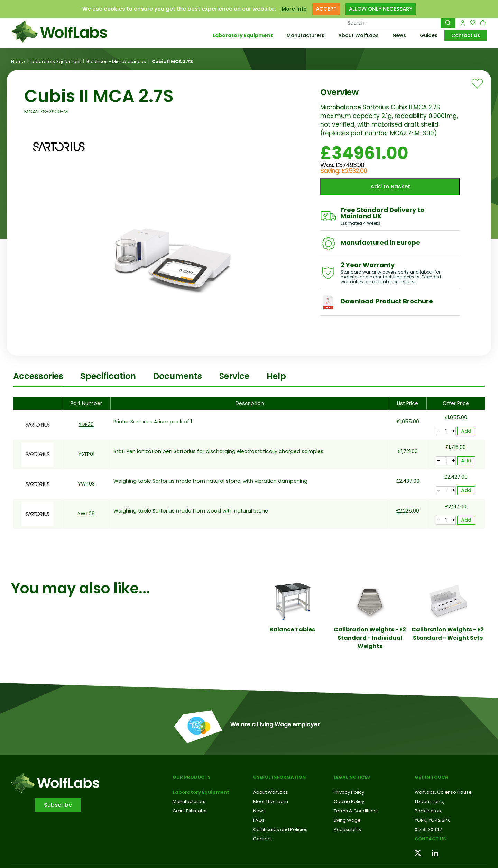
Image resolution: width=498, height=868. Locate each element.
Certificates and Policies (280, 829)
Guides (429, 35)
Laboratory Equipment (243, 35)
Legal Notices (352, 777)
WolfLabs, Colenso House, (444, 792)
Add (466, 431)
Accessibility (348, 829)
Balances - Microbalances (116, 62)
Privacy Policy (349, 792)
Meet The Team (271, 801)
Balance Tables (292, 630)
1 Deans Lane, (430, 801)
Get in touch (431, 777)
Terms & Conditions (356, 811)
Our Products (192, 777)
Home (18, 62)
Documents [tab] (178, 376)
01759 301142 (428, 829)
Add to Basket (390, 187)
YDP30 (86, 424)
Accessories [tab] (38, 376)
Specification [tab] (108, 376)
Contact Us (466, 35)
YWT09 (86, 514)
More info (294, 9)
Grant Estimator (190, 811)
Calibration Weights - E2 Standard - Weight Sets (448, 634)
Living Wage (347, 820)
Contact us (430, 839)
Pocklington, (428, 811)
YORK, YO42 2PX (432, 820)
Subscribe (58, 805)
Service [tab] (234, 376)
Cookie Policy (349, 801)
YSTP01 (86, 454)
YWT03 (86, 484)
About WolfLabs (358, 35)
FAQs (259, 820)
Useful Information (279, 777)
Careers (262, 839)
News (399, 35)
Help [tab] (276, 376)
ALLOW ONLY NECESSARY (381, 9)
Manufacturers (306, 35)
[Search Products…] (392, 23)
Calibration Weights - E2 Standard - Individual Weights (370, 638)
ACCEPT (326, 9)
